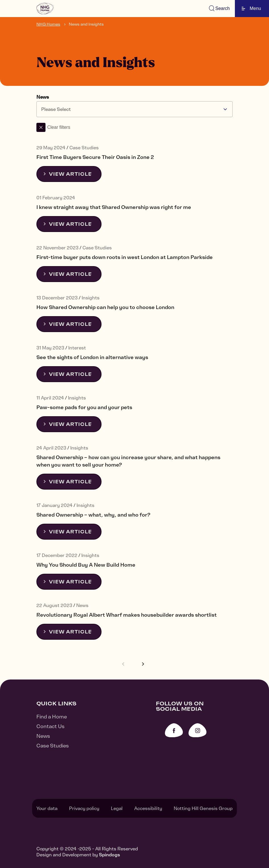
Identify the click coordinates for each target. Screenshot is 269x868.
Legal (117, 808)
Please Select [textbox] (56, 109)
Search (223, 8)
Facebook (174, 730)
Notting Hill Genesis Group (203, 808)
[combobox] (134, 109)
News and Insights (86, 24)
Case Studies (53, 746)
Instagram (197, 730)
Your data (47, 808)
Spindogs (109, 855)
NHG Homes (48, 24)
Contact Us (50, 726)
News (43, 97)
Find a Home (52, 717)
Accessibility (148, 808)
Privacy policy (84, 808)
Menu (251, 8)
